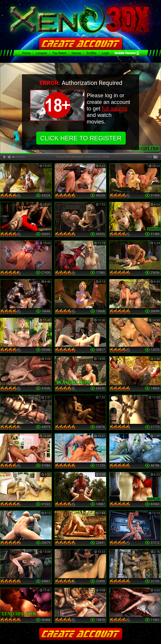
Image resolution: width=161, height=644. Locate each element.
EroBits (91, 53)
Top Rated (59, 53)
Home (26, 53)
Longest (41, 53)
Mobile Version (125, 53)
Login (106, 53)
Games (76, 53)
